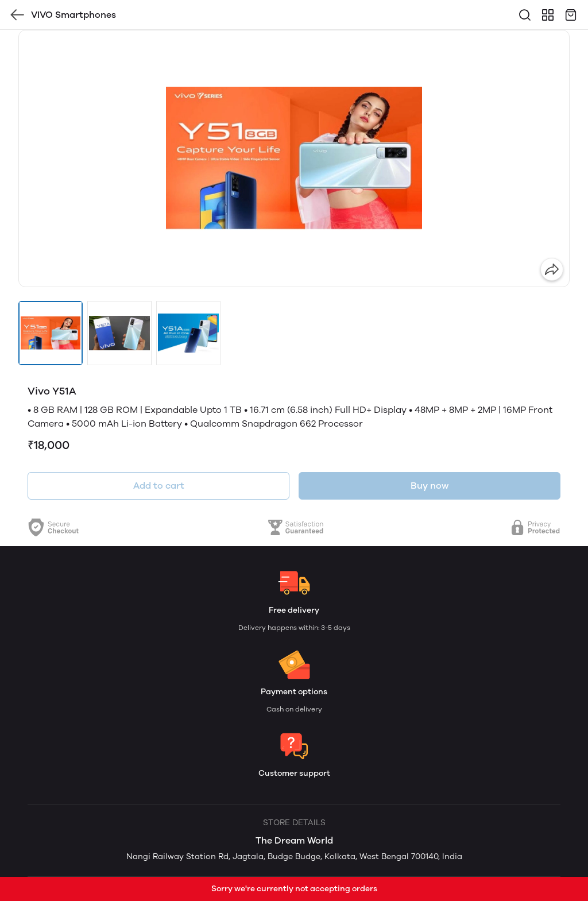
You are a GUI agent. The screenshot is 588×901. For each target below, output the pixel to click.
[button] (51, 333)
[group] (294, 158)
